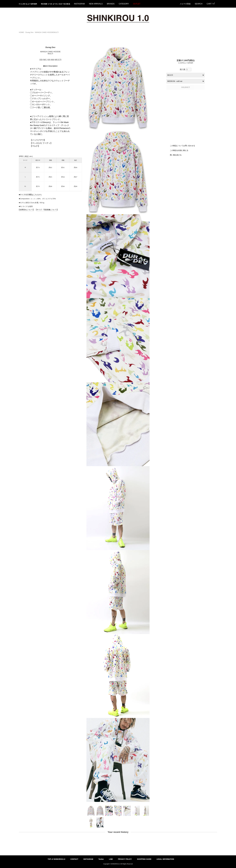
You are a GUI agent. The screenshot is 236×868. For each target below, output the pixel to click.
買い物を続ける (176, 155)
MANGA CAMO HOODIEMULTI (47, 32)
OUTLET (137, 4)
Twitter (101, 859)
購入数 (186, 70)
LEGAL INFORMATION (165, 859)
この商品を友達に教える (179, 150)
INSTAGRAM (79, 4)
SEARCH (199, 4)
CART (209, 4)
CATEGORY (124, 4)
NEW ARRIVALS (96, 4)
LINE (111, 859)
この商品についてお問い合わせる (182, 146)
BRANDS (111, 4)
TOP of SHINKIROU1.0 (56, 859)
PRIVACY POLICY (125, 859)
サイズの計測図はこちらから (31, 195)
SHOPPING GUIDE (144, 859)
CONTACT (74, 859)
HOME (21, 32)
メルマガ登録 (185, 4)
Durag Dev (29, 32)
